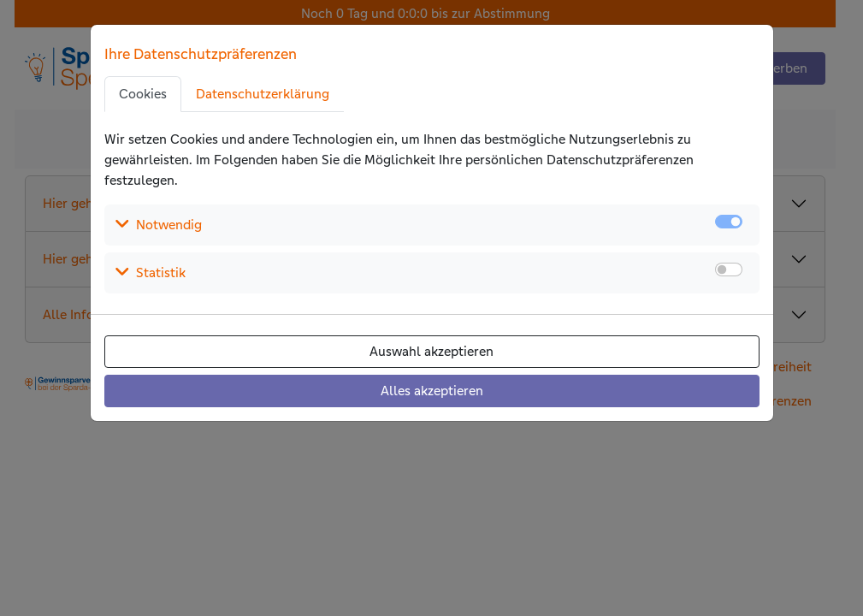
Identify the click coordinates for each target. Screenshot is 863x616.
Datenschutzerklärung (263, 94)
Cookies (143, 94)
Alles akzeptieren (432, 391)
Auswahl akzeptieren (431, 351)
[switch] (729, 269)
